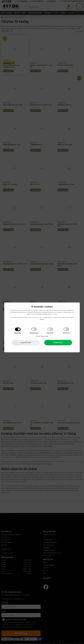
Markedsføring (34, 333)
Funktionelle (50, 333)
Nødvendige (18, 333)
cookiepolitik (35, 317)
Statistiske (66, 333)
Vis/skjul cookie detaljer (42, 336)
